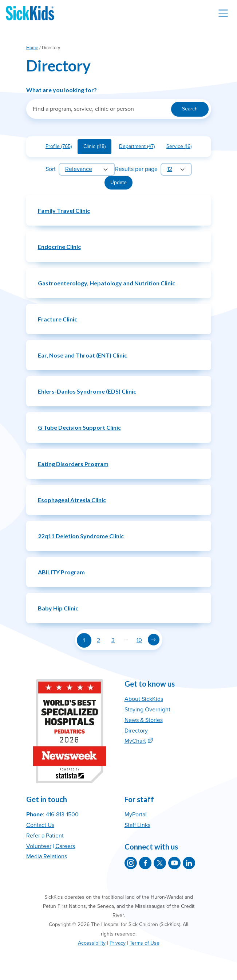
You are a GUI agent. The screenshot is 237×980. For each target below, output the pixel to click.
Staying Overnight (147, 710)
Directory (136, 731)
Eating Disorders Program (73, 464)
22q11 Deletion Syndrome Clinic (81, 536)
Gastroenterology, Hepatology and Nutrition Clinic (106, 283)
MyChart (135, 741)
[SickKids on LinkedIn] (189, 863)
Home (32, 48)
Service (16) (182, 148)
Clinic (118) (97, 148)
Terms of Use (145, 943)
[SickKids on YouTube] (174, 863)
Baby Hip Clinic (58, 608)
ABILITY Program (61, 572)
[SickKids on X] (160, 863)
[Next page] (154, 640)
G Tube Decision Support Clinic (79, 427)
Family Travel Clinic (64, 210)
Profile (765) (62, 148)
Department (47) (140, 148)
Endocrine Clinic (59, 247)
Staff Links (137, 825)
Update (118, 182)
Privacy (118, 943)
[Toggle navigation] (223, 13)
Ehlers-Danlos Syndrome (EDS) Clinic (87, 391)
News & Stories (144, 720)
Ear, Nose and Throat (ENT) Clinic (82, 355)
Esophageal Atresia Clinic (72, 500)
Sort (51, 169)
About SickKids (144, 699)
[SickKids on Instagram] (131, 863)
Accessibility (92, 943)
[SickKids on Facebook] (145, 863)
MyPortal (136, 815)
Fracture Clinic (58, 319)
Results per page (136, 169)
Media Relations (47, 856)
